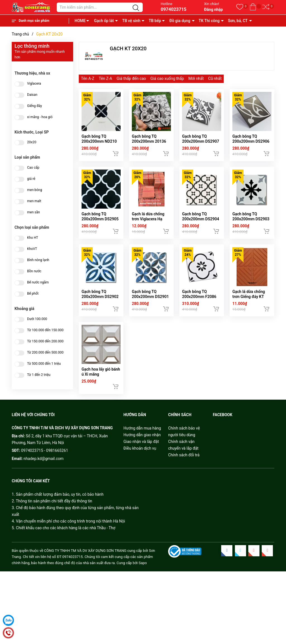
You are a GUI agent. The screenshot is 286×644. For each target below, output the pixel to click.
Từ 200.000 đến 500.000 (45, 353)
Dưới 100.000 (37, 319)
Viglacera (34, 84)
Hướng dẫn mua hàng (142, 439)
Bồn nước (34, 271)
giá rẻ (31, 179)
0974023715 (173, 9)
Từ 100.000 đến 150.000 (45, 330)
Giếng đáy (34, 106)
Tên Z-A (106, 78)
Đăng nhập (214, 9)
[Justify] (136, 8)
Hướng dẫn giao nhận (142, 445)
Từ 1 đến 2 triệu (39, 375)
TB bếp (155, 21)
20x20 (32, 142)
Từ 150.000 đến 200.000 (45, 341)
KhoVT (32, 249)
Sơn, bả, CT (238, 21)
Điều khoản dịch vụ (140, 459)
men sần (34, 212)
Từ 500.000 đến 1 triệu (44, 364)
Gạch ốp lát (104, 21)
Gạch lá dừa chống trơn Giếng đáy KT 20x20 (249, 305)
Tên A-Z (88, 78)
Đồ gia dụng (180, 21)
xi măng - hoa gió (40, 117)
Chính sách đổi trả (184, 466)
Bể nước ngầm (38, 282)
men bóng (34, 190)
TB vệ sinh (131, 21)
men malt (34, 201)
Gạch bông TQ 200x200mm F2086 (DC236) (199, 305)
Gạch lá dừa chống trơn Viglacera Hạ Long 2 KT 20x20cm (149, 225)
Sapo (143, 573)
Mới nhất (196, 78)
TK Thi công (209, 21)
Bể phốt (33, 294)
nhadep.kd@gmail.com (43, 469)
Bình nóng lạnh (38, 260)
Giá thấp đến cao (131, 78)
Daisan (32, 95)
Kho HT (33, 238)
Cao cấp (33, 168)
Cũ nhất (215, 78)
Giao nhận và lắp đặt (141, 452)
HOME (80, 21)
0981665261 (57, 461)
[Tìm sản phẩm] (100, 7)
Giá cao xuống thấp (167, 78)
